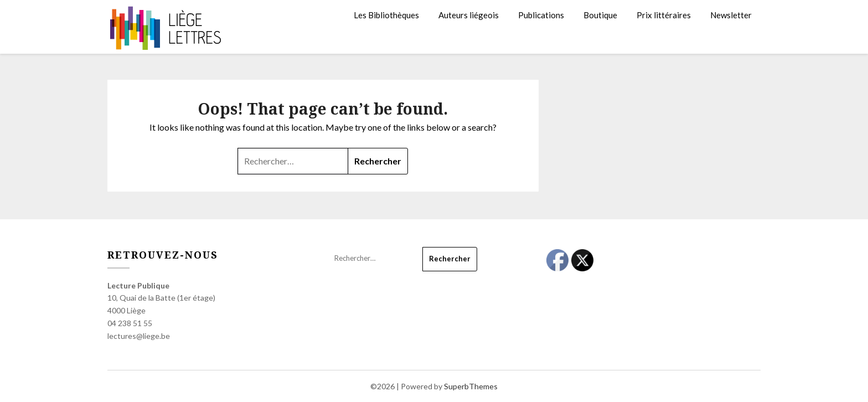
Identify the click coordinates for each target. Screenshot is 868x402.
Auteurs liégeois (469, 15)
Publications (541, 15)
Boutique (600, 15)
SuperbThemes (471, 386)
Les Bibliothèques (386, 15)
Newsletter (731, 15)
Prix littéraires (664, 15)
